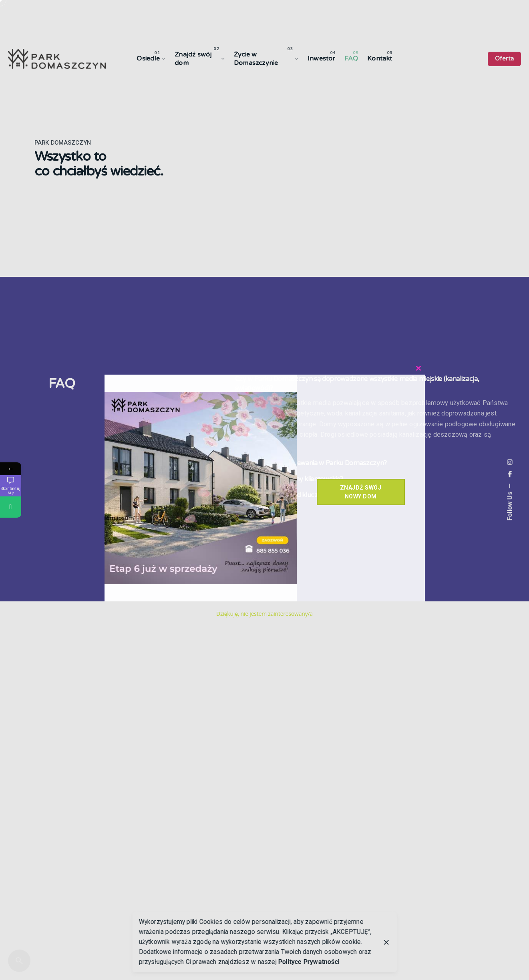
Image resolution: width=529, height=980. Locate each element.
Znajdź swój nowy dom (361, 492)
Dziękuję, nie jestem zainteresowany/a (264, 614)
